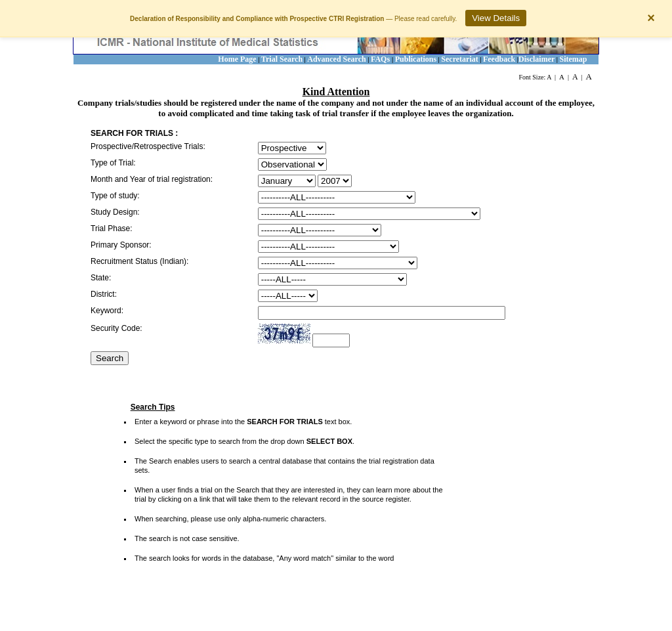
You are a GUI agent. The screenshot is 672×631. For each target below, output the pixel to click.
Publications (416, 59)
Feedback (499, 59)
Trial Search (282, 59)
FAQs (381, 59)
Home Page (237, 59)
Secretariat (459, 59)
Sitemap (574, 59)
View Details (496, 18)
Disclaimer (536, 59)
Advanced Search (336, 59)
